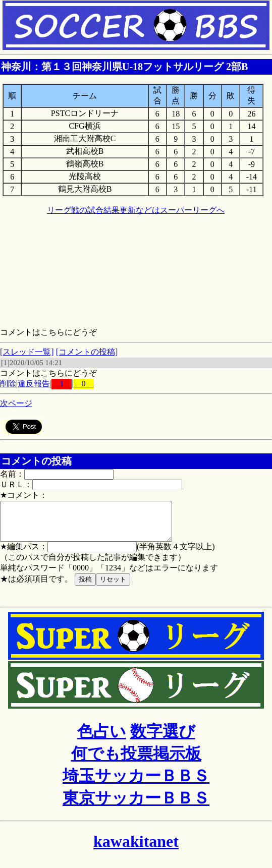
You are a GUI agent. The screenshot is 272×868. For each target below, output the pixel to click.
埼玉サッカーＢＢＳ (136, 783)
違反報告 (34, 384)
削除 (8, 384)
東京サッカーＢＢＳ (136, 805)
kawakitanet (136, 849)
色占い (102, 739)
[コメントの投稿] (87, 352)
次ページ (16, 403)
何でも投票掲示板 (136, 761)
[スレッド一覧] (27, 352)
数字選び (163, 739)
